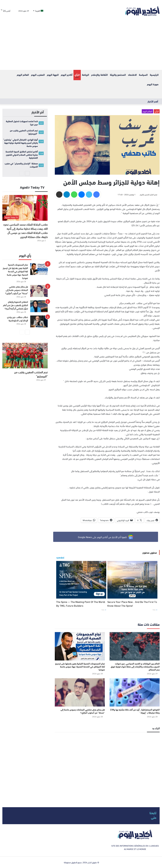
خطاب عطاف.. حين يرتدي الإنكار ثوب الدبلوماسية (17, 319)
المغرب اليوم (38, 75)
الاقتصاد (132, 75)
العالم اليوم (23, 75)
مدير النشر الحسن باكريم (149, 194)
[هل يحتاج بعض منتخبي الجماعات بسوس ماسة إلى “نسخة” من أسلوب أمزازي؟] (80, 692)
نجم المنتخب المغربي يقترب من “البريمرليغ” (31, 374)
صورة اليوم (153, 84)
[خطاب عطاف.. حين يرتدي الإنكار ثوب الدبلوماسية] (39, 321)
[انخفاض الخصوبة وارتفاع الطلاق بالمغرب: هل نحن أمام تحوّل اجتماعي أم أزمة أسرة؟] (39, 306)
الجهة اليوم (53, 75)
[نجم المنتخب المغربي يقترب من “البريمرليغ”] (25, 356)
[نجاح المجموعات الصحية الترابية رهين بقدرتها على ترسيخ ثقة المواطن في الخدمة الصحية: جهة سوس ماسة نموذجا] (80, 646)
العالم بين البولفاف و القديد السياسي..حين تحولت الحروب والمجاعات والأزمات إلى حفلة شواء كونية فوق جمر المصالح (135, 667)
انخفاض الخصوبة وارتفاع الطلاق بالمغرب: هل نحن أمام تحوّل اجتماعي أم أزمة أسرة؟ (15, 305)
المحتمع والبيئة (118, 75)
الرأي (77, 75)
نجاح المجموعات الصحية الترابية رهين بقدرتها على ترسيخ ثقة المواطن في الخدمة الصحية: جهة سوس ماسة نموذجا (80, 667)
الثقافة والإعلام (99, 75)
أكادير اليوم (67, 75)
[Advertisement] (81, 46)
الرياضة (85, 75)
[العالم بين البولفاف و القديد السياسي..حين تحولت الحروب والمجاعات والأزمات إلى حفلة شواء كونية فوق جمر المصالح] (135, 646)
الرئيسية (154, 75)
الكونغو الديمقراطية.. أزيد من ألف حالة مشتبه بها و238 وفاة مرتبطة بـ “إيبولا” (135, 711)
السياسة (143, 75)
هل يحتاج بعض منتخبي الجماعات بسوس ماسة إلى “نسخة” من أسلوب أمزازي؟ (83, 711)
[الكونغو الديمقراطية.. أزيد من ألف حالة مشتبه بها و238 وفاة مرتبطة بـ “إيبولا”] (135, 692)
